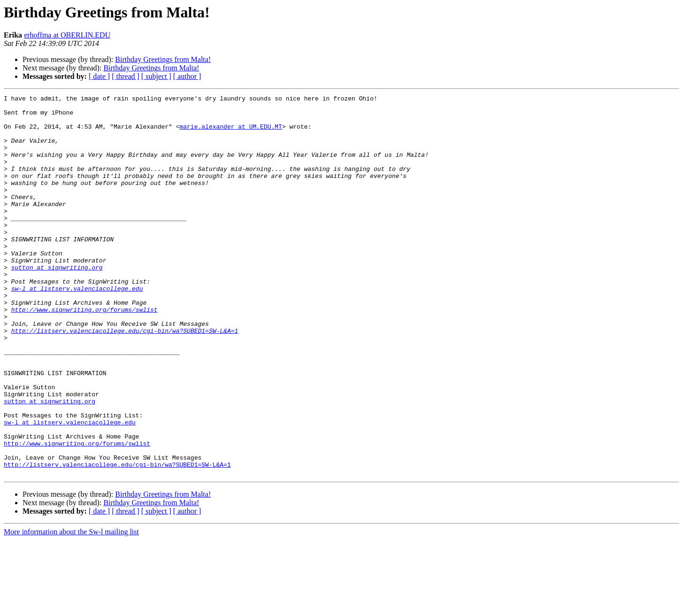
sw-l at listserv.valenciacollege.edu (77, 328)
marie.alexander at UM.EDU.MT (230, 133)
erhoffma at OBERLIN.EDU (67, 35)
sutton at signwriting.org (57, 302)
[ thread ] (126, 76)
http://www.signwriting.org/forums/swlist (84, 353)
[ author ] (187, 76)
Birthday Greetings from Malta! (163, 59)
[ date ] (99, 76)
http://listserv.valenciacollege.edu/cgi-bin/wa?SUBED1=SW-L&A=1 (125, 378)
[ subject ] (156, 76)
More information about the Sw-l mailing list (71, 608)
